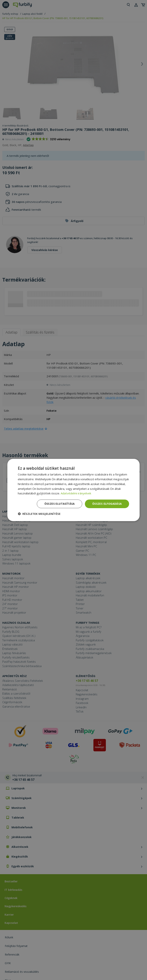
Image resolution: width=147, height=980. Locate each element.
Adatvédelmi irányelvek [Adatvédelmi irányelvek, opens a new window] (76, 493)
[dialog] (73, 490)
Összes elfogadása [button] (107, 504)
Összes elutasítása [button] (60, 504)
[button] (39, 514)
